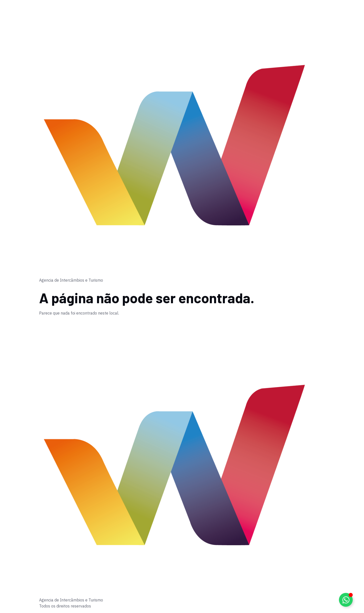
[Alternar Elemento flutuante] (346, 600)
